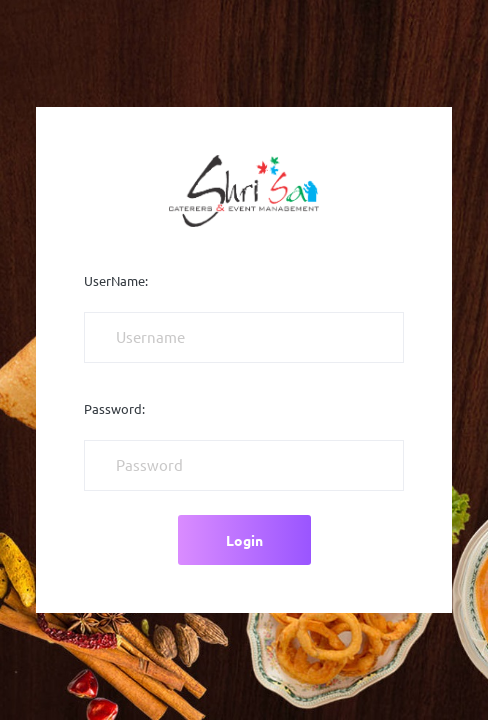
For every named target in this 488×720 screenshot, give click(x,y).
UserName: (116, 281)
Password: (114, 409)
